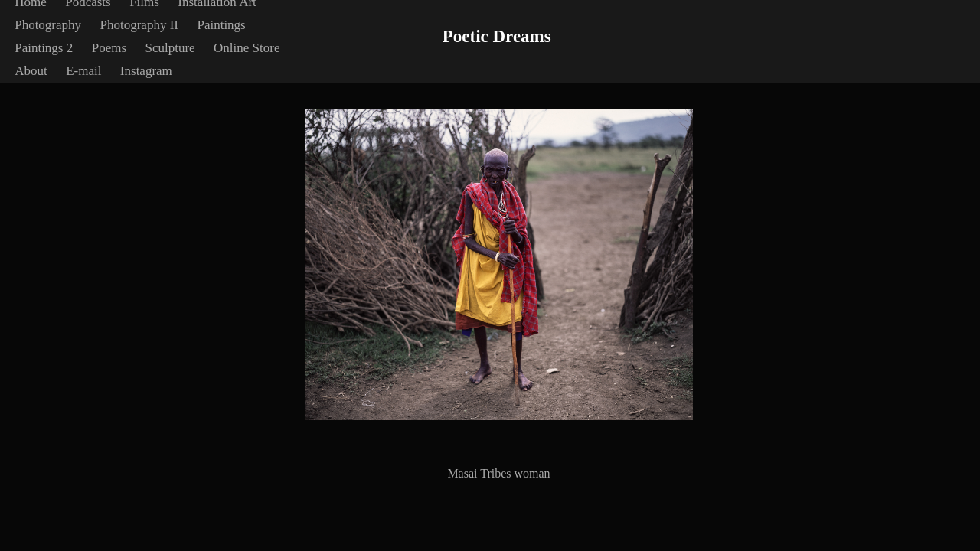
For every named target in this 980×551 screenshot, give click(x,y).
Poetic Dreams (497, 36)
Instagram (146, 71)
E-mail (83, 71)
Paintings (221, 25)
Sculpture (170, 48)
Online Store (247, 48)
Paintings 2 (44, 48)
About (31, 71)
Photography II (139, 25)
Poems (109, 48)
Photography (48, 25)
